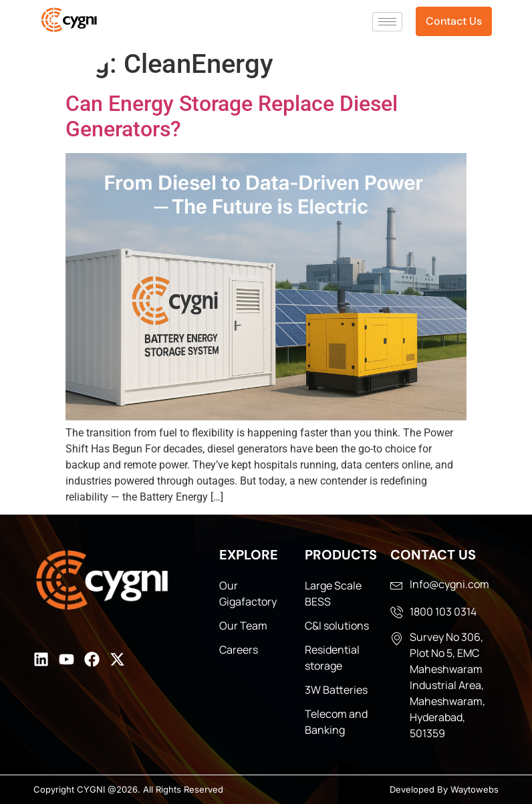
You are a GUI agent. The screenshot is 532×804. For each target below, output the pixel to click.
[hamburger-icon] (387, 22)
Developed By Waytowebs (444, 789)
